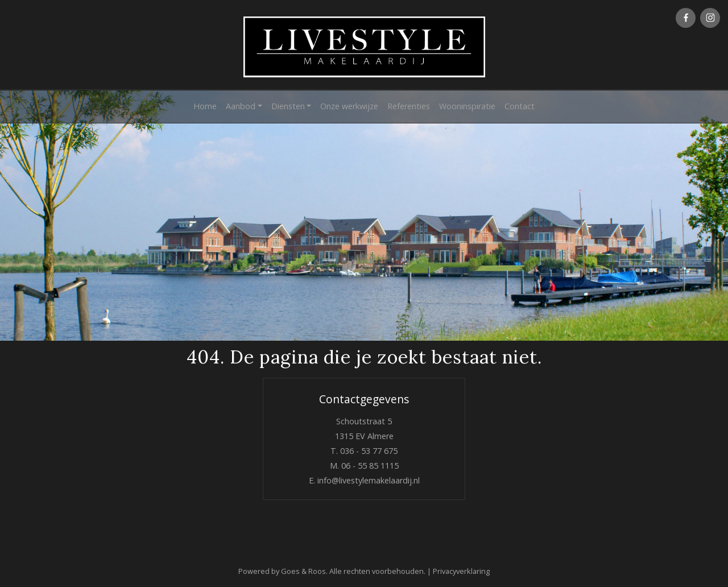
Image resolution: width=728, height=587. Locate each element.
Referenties (409, 106)
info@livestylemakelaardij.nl (369, 480)
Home (205, 106)
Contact (520, 106)
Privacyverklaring (461, 571)
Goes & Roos (303, 571)
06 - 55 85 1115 (370, 466)
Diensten (288, 106)
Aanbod (241, 106)
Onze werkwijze (349, 106)
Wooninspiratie (467, 106)
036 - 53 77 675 (369, 451)
